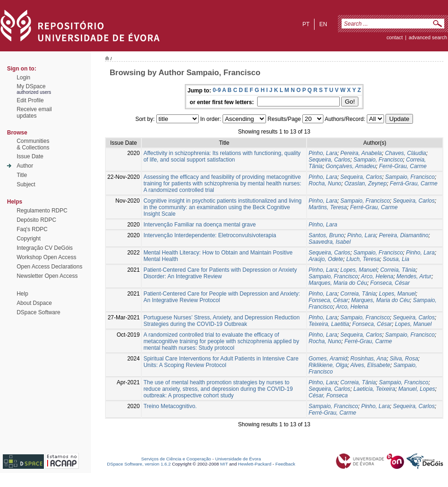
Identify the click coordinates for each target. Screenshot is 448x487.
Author (25, 166)
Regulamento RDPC (42, 211)
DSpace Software (38, 312)
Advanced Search (428, 37)
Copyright (29, 239)
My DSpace (31, 86)
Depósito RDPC (37, 220)
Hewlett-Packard (255, 464)
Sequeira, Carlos (329, 160)
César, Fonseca (328, 395)
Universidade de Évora (238, 459)
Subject (26, 184)
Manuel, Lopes (417, 389)
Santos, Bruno (326, 235)
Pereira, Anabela (361, 153)
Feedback (285, 464)
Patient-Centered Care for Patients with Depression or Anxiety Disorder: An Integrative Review (220, 273)
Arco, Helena (377, 276)
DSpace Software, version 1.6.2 (139, 464)
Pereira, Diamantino (404, 235)
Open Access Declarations (50, 267)
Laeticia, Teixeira (374, 389)
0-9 (217, 90)
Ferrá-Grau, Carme (413, 184)
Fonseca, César (390, 283)
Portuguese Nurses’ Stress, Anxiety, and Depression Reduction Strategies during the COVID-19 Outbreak (221, 321)
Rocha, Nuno (325, 184)
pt (306, 24)
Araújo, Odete (326, 259)
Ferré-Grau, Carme (403, 166)
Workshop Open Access (47, 257)
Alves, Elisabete (370, 365)
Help (23, 294)
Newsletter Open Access (47, 276)
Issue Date (30, 156)
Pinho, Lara (323, 153)
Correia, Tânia (398, 270)
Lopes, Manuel (359, 270)
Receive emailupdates (34, 113)
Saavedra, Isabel (329, 242)
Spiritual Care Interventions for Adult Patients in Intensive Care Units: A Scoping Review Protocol (221, 362)
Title (22, 175)
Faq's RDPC (32, 229)
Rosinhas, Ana (369, 359)
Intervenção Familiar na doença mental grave (199, 225)
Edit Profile (30, 100)
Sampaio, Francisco (378, 160)
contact (395, 37)
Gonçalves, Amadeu (351, 166)
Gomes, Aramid (328, 359)
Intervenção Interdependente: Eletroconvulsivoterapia (210, 235)
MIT (224, 464)
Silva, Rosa (404, 359)
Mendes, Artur (414, 276)
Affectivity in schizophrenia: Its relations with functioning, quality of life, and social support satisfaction (222, 156)
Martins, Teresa (328, 207)
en (323, 24)
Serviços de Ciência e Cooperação (176, 459)
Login (24, 78)
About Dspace (34, 303)
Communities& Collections (33, 144)
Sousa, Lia (396, 259)
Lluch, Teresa (363, 259)
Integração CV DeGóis (45, 248)
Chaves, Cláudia (406, 153)
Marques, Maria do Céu (338, 283)
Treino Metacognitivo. (170, 406)
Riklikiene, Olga (328, 365)
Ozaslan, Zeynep (366, 184)
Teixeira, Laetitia (329, 324)
